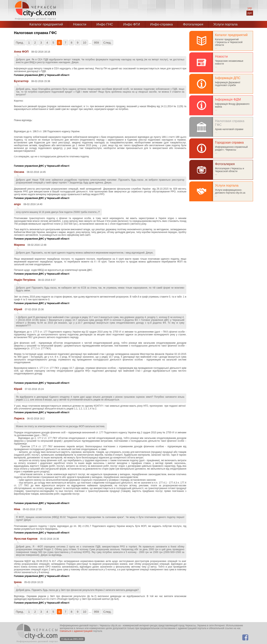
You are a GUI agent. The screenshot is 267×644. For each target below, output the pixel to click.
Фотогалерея (193, 24)
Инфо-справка (162, 24)
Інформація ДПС (228, 78)
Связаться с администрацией (76, 631)
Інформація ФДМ (228, 99)
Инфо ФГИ (132, 24)
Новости (80, 24)
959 (96, 43)
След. (107, 43)
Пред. (20, 43)
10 (85, 43)
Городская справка (229, 142)
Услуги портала (225, 24)
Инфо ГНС (105, 24)
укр (250, 8)
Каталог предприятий (46, 24)
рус (250, 13)
